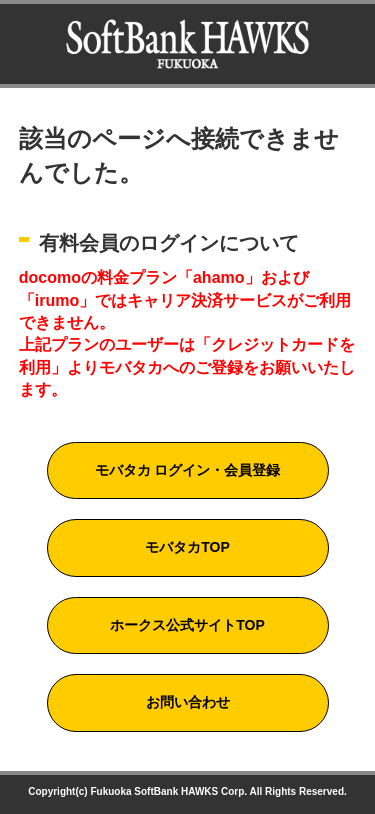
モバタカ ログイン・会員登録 (188, 470)
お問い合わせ (188, 702)
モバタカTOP (187, 547)
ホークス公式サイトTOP (187, 625)
